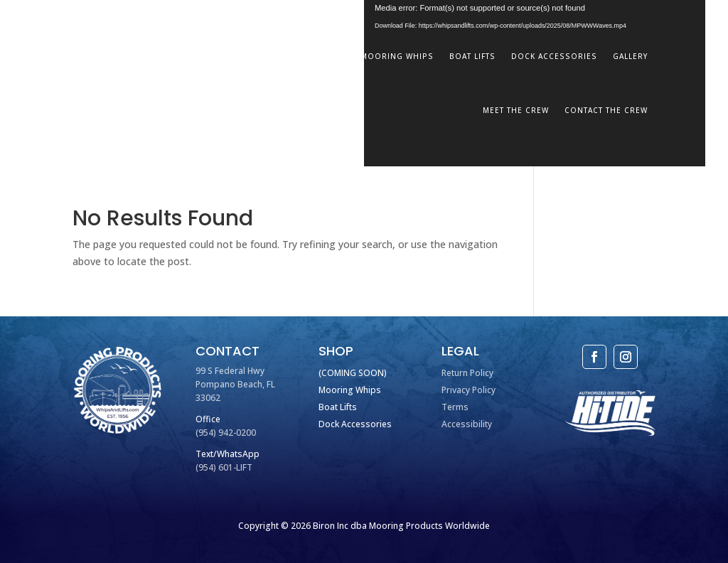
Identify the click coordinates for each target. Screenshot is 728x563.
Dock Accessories (554, 56)
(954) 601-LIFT (224, 467)
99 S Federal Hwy (230, 371)
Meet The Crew (516, 110)
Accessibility (467, 424)
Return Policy (467, 373)
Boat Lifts (472, 56)
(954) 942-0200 (226, 433)
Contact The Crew (606, 110)
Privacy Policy (469, 390)
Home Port (319, 56)
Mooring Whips (397, 56)
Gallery (630, 56)
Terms (455, 407)
